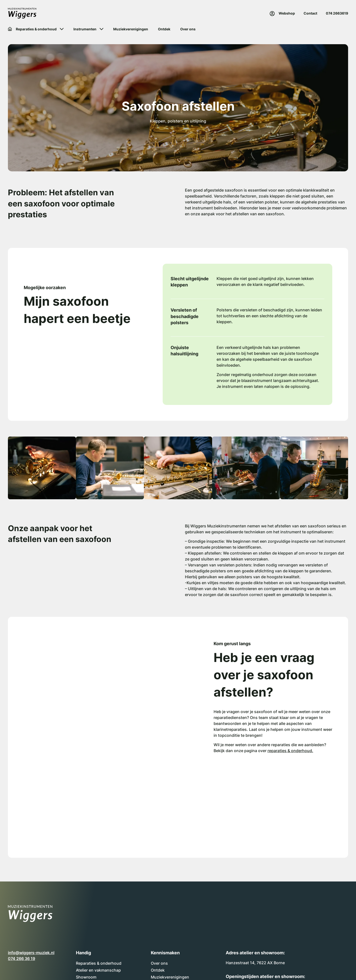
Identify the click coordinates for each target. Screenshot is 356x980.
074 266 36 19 (22, 959)
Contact (310, 13)
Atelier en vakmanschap (98, 970)
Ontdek (158, 970)
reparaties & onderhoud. (290, 751)
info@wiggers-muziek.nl (31, 953)
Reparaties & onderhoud (99, 963)
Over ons (159, 963)
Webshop (287, 13)
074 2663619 (337, 13)
